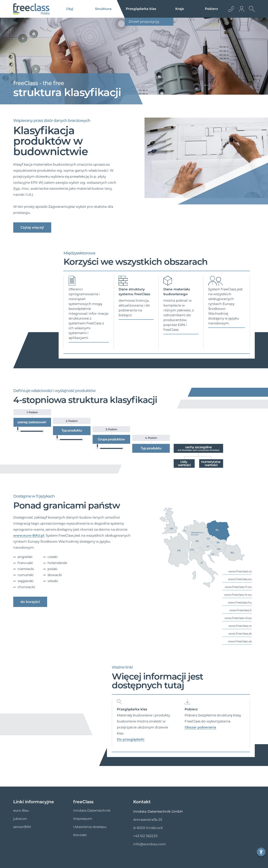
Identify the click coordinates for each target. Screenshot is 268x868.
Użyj (70, 9)
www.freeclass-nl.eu (238, 618)
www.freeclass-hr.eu (238, 595)
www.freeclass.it (241, 610)
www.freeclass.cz (240, 571)
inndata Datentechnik (92, 810)
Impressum (83, 819)
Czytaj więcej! (32, 227)
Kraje (180, 9)
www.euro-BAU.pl (29, 535)
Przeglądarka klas (141, 9)
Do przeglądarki (131, 739)
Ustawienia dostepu (90, 827)
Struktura (103, 9)
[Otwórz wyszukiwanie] (251, 12)
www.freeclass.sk (240, 634)
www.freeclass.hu (240, 603)
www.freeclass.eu (240, 579)
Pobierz (211, 9)
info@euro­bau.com (149, 844)
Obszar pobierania (200, 727)
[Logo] (31, 9)
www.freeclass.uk (240, 641)
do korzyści (30, 602)
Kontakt (80, 835)
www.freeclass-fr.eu (238, 587)
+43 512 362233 (145, 836)
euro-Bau (21, 810)
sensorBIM (22, 827)
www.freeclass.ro (240, 626)
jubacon (20, 819)
